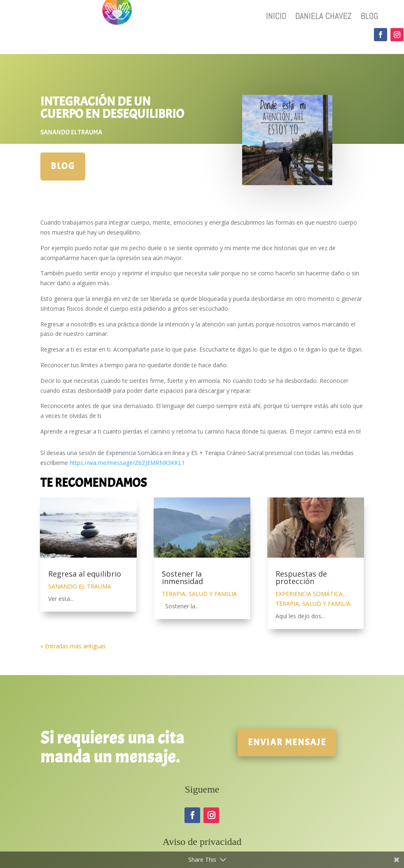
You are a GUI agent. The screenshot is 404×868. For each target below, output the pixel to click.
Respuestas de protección (301, 577)
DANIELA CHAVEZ (323, 17)
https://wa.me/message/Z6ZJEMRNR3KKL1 (127, 463)
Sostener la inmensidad (182, 577)
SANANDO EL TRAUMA (71, 132)
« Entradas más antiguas (73, 646)
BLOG (369, 17)
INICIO (276, 17)
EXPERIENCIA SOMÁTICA (309, 594)
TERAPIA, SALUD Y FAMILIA (199, 594)
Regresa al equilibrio (85, 574)
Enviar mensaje (287, 742)
